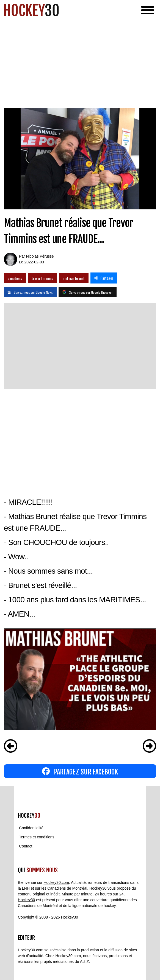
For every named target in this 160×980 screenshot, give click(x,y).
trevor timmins (42, 278)
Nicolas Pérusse (40, 256)
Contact (26, 846)
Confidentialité (31, 828)
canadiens (15, 278)
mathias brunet (74, 278)
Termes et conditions (37, 837)
